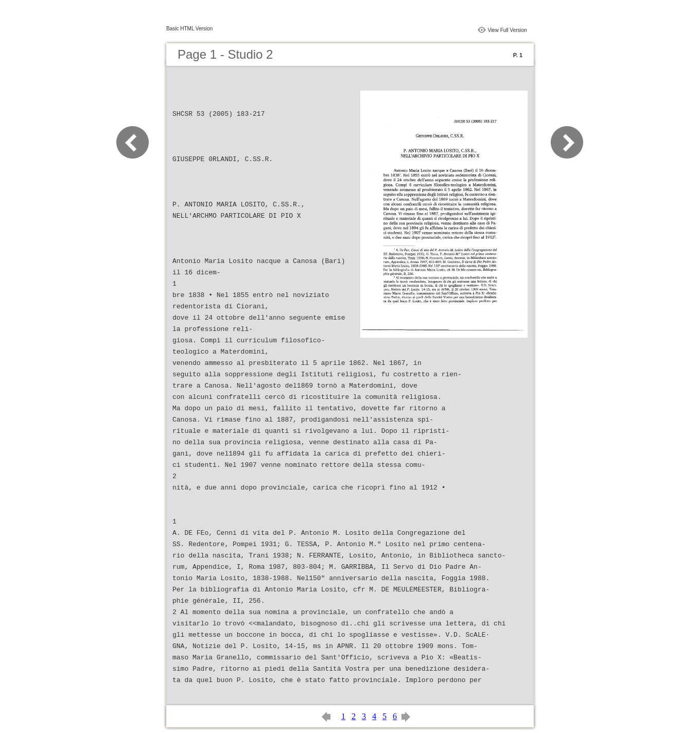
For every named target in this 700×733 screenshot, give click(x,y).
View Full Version (507, 30)
